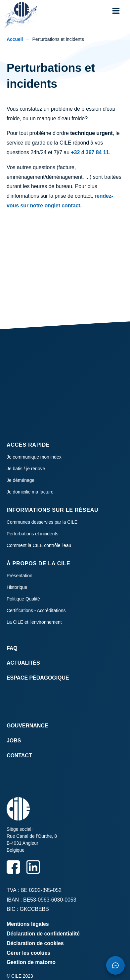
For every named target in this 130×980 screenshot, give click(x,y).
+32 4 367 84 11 (90, 152)
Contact (19, 756)
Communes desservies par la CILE (42, 522)
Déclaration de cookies (35, 943)
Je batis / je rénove (26, 469)
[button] (116, 11)
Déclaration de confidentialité (43, 934)
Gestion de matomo (31, 962)
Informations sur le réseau (52, 510)
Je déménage (21, 480)
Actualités (23, 663)
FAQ (12, 648)
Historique (17, 587)
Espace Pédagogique (38, 678)
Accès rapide (28, 445)
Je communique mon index (34, 457)
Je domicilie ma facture (30, 492)
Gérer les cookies (28, 953)
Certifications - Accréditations (36, 610)
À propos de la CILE (38, 563)
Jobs (14, 741)
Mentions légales (28, 924)
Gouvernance (27, 726)
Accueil (15, 39)
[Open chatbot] (115, 965)
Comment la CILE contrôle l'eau (39, 545)
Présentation (20, 576)
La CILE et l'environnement (34, 622)
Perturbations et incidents (32, 534)
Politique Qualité (23, 599)
